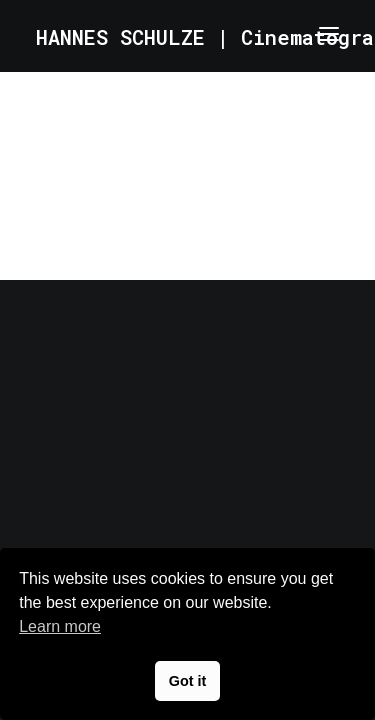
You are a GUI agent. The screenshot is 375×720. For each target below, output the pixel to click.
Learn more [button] (60, 626)
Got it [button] (188, 681)
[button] (329, 33)
